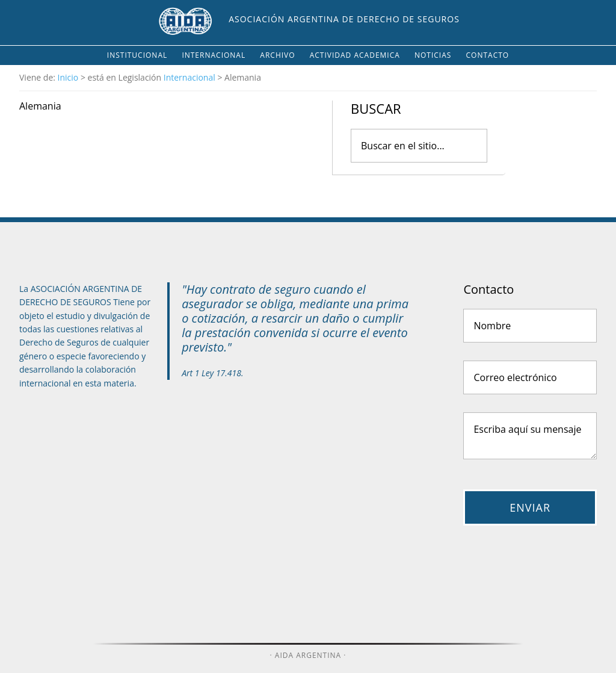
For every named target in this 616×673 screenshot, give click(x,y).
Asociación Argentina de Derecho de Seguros (344, 19)
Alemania (40, 106)
